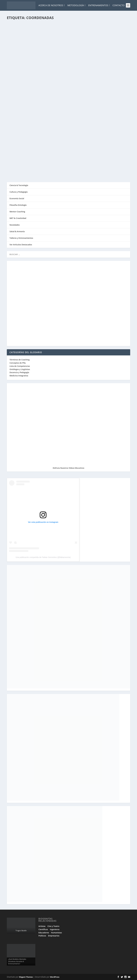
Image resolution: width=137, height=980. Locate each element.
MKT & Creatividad (18, 218)
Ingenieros (55, 929)
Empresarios (54, 936)
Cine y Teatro (53, 926)
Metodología (76, 5)
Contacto (119, 5)
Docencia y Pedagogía (19, 372)
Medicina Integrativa (19, 376)
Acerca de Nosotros (52, 5)
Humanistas (56, 933)
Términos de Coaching (20, 360)
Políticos (42, 936)
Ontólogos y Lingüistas (20, 369)
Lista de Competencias (20, 366)
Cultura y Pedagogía (19, 192)
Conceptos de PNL (18, 363)
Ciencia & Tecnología (19, 185)
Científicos (43, 929)
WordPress (55, 977)
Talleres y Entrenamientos (21, 238)
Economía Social (17, 198)
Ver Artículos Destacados (21, 245)
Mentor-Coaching (17, 212)
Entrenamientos (99, 5)
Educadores (44, 933)
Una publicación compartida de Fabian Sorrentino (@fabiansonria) (43, 557)
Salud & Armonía (17, 231)
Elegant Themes (26, 977)
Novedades (15, 225)
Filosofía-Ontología (18, 205)
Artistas (42, 926)
